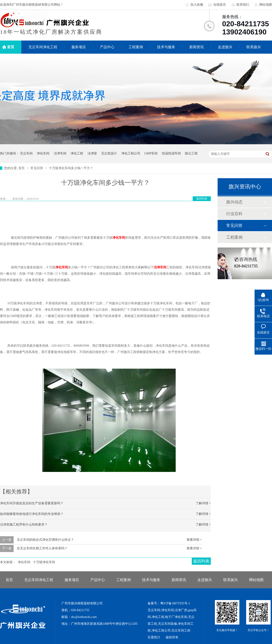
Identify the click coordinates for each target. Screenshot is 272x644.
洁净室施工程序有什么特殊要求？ (24, 525)
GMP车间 (151, 153)
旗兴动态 (234, 202)
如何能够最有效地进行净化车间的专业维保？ (32, 514)
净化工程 (77, 153)
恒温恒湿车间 (171, 153)
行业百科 (234, 214)
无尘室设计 (109, 153)
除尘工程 (191, 153)
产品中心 (107, 47)
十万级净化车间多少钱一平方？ (71, 168)
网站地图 (266, 5)
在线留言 (220, 5)
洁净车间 (60, 153)
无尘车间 (26, 153)
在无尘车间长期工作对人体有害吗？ (42, 548)
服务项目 (79, 47)
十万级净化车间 (44, 562)
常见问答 (37, 168)
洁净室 (92, 153)
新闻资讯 (197, 47)
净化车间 (43, 153)
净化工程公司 (131, 153)
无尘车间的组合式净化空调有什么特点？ (45, 540)
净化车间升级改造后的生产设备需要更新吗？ (32, 503)
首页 (11, 47)
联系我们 (243, 5)
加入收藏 (197, 5)
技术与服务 (166, 47)
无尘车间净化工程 (43, 47)
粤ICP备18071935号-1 (175, 603)
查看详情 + (194, 540)
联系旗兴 (254, 47)
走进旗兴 (225, 47)
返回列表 (202, 199)
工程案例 (136, 47)
